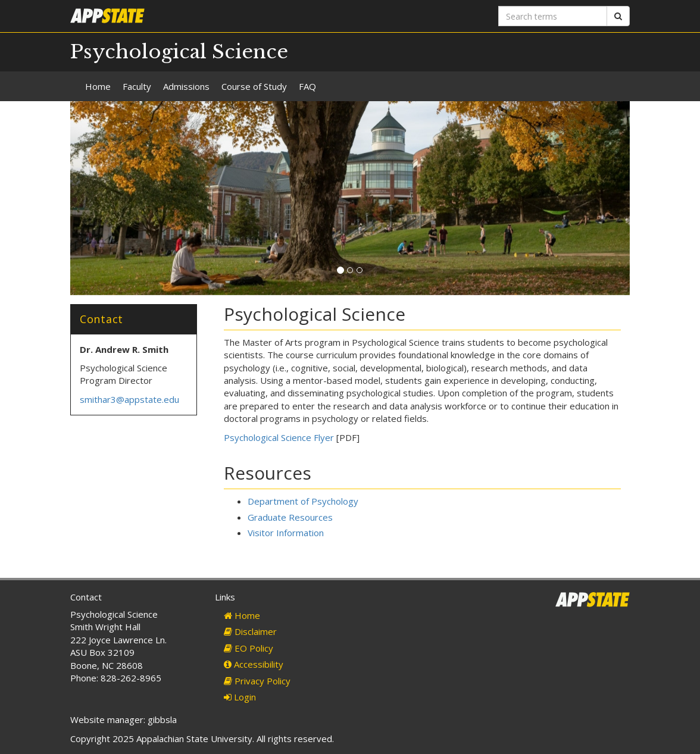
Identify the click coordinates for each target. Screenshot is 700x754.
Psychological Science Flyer (279, 437)
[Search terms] (553, 16)
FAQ (307, 86)
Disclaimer (250, 631)
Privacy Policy (257, 681)
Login (240, 697)
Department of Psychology (303, 501)
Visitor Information (286, 533)
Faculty (137, 86)
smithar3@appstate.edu (129, 399)
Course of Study (254, 86)
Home (98, 86)
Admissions (186, 86)
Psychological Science (179, 52)
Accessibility (254, 664)
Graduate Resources (290, 517)
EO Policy (249, 648)
